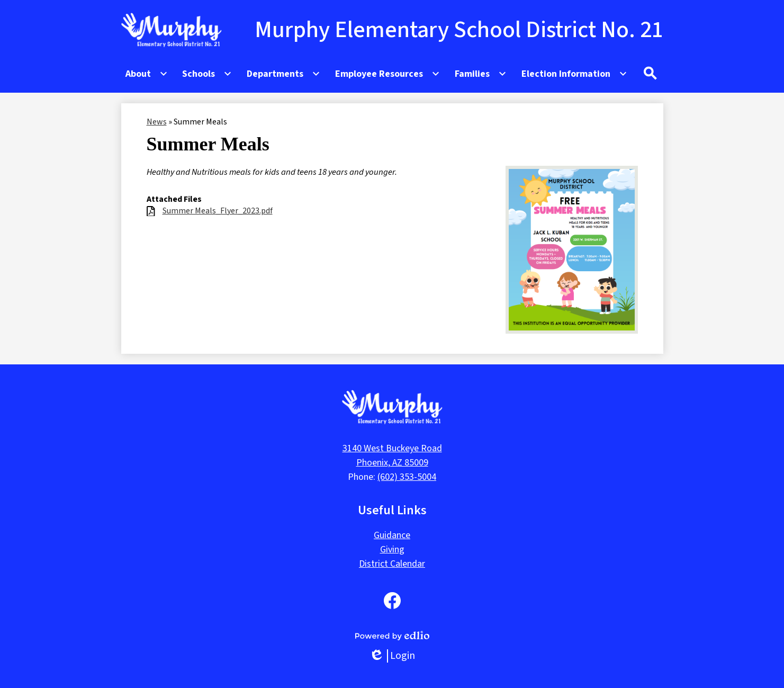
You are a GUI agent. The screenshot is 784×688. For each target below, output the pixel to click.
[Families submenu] (481, 74)
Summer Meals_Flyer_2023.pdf (218, 211)
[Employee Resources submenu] (388, 74)
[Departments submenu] (283, 74)
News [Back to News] (157, 122)
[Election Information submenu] (574, 74)
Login (392, 656)
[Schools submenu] (207, 74)
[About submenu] (147, 74)
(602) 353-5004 (407, 477)
